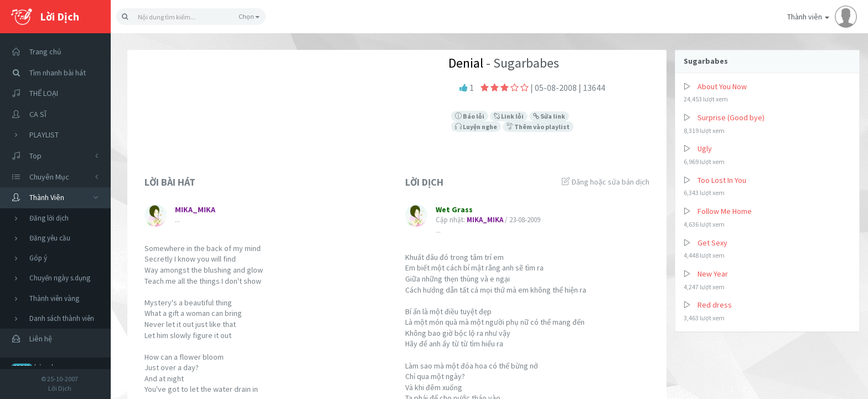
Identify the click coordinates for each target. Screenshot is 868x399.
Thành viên (822, 17)
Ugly (705, 149)
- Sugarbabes (521, 63)
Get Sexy (712, 243)
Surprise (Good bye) (731, 117)
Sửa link (549, 116)
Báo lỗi (470, 116)
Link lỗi (509, 116)
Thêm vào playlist (538, 127)
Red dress (715, 305)
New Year (713, 274)
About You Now (722, 86)
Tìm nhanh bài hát (46, 73)
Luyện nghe (476, 127)
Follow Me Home (725, 211)
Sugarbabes (706, 61)
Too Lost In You (722, 180)
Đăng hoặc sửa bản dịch (606, 182)
